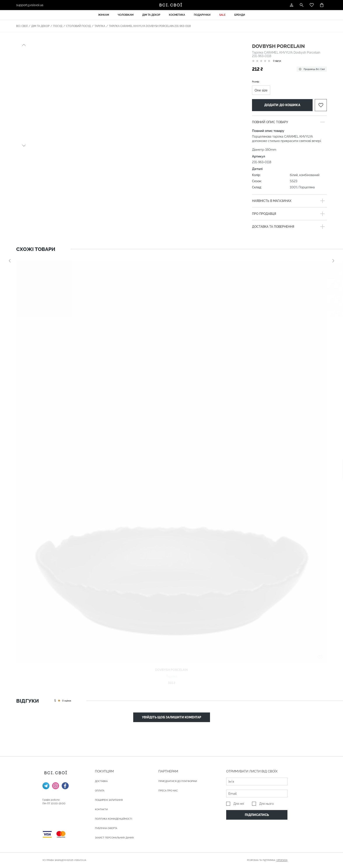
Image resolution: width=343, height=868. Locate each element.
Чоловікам (126, 15)
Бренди (240, 15)
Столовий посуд (78, 26)
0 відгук (277, 61)
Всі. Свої (22, 26)
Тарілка (100, 26)
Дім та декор (151, 15)
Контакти (101, 809)
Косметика (177, 15)
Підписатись (257, 815)
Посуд (58, 26)
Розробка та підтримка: (267, 860)
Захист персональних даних (114, 838)
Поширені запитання (109, 800)
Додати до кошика (282, 105)
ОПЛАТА (100, 791)
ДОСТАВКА (101, 781)
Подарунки (202, 15)
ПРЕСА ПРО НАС (168, 791)
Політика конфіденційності (114, 819)
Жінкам (103, 15)
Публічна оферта (106, 828)
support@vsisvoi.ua (30, 5)
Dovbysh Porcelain (278, 46)
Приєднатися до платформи (178, 781)
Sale (222, 15)
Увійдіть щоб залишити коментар (172, 717)
